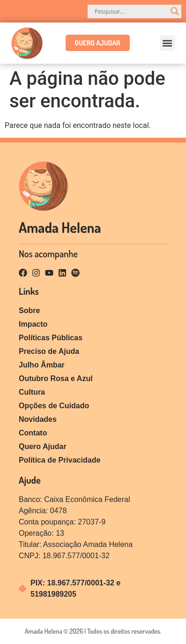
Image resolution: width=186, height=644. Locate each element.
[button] (167, 43)
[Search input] (130, 11)
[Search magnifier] (175, 11)
